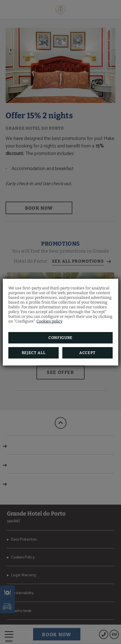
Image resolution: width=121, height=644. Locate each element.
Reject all (34, 353)
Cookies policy (49, 321)
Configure (60, 338)
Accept (87, 353)
